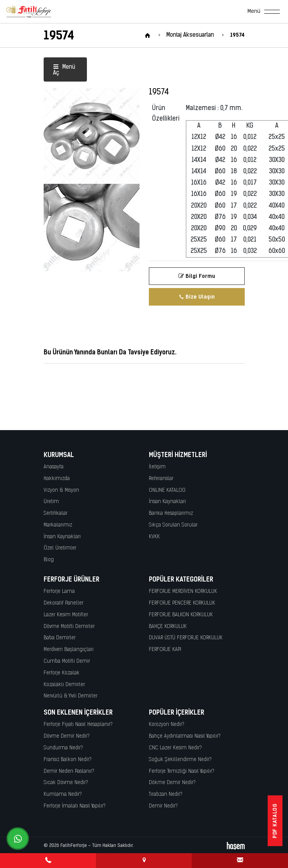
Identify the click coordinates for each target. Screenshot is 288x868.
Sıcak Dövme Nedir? (66, 783)
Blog (49, 560)
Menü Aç (64, 70)
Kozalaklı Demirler (64, 685)
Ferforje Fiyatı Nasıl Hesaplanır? (78, 725)
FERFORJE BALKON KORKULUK (181, 615)
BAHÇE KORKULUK (168, 627)
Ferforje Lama (59, 591)
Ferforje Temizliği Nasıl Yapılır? (182, 771)
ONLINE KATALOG (167, 490)
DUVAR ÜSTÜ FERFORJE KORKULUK (186, 638)
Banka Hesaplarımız (171, 513)
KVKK (154, 537)
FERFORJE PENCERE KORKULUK (182, 603)
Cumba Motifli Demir (67, 661)
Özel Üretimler (60, 548)
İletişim (157, 467)
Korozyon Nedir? (167, 725)
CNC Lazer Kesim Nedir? (175, 748)
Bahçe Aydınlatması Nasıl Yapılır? (185, 736)
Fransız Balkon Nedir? (68, 760)
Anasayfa (54, 467)
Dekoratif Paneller (64, 603)
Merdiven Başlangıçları (69, 650)
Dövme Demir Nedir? (67, 736)
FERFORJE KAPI (165, 650)
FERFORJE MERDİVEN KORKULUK (183, 591)
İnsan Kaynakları (62, 537)
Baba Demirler (60, 638)
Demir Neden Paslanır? (69, 771)
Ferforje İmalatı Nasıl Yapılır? (75, 806)
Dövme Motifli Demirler (69, 627)
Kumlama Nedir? (63, 794)
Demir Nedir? (163, 806)
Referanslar (161, 479)
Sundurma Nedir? (63, 748)
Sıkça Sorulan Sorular (173, 525)
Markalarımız (58, 525)
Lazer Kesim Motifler (66, 615)
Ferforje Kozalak (62, 673)
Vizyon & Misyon (61, 490)
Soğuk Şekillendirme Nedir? (180, 760)
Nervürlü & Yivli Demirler (71, 696)
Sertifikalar (56, 513)
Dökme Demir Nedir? (172, 783)
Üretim (51, 502)
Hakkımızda (57, 479)
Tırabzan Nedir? (166, 794)
